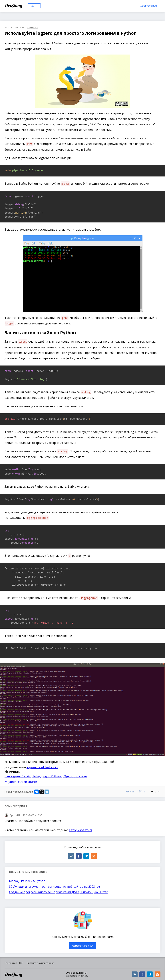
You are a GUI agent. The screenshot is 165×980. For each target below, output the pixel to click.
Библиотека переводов (41, 963)
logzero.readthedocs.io (42, 767)
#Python (11, 782)
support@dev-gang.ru (77, 976)
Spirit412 (15, 815)
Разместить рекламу (82, 946)
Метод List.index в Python (27, 881)
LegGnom (33, 27)
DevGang (14, 6)
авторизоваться (81, 830)
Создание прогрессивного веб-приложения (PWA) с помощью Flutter (58, 892)
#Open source (27, 782)
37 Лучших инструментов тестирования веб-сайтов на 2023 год (55, 887)
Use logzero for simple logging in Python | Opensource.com (46, 776)
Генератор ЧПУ (13, 963)
